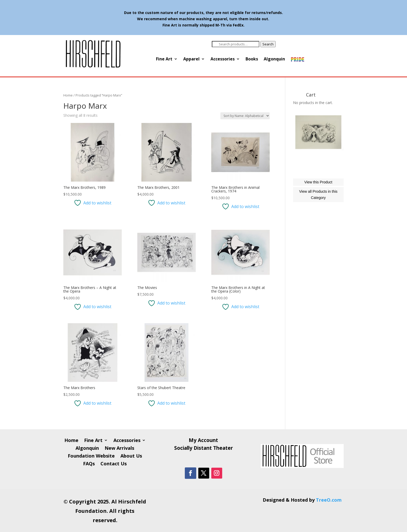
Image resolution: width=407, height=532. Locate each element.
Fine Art (164, 59)
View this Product (318, 205)
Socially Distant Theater (203, 449)
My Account (203, 441)
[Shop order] (245, 116)
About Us (131, 456)
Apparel (191, 59)
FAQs (89, 464)
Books (252, 59)
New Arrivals (119, 449)
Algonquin (274, 59)
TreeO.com (329, 500)
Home (68, 95)
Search (268, 44)
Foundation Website (91, 456)
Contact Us (114, 464)
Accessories (223, 59)
